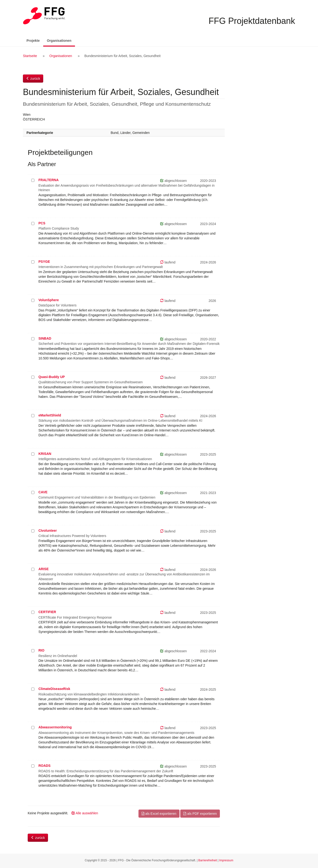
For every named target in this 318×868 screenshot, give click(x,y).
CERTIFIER (47, 612)
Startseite (30, 56)
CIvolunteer (48, 531)
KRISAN (45, 454)
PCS (42, 223)
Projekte (33, 41)
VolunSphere (49, 300)
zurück (33, 79)
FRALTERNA (49, 180)
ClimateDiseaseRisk (54, 689)
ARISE (44, 569)
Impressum (226, 860)
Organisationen (61, 40)
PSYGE (44, 262)
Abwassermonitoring (55, 727)
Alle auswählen (85, 813)
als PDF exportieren (200, 814)
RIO (41, 650)
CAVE (43, 492)
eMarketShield (50, 415)
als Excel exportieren (159, 814)
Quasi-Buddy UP (52, 377)
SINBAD (45, 338)
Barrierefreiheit (208, 860)
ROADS (45, 766)
